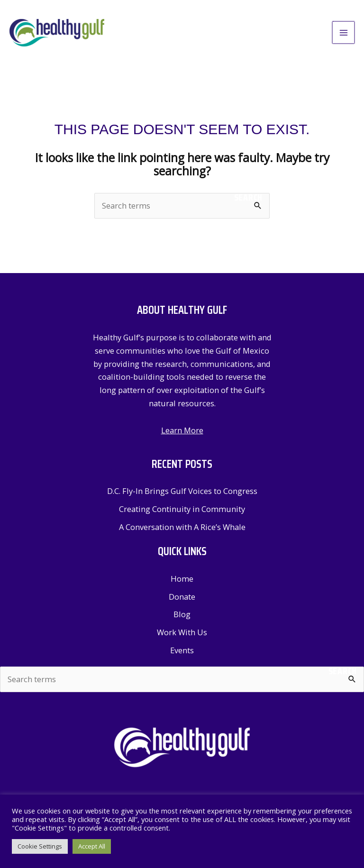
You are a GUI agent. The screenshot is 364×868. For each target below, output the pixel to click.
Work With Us (182, 634)
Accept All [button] (92, 846)
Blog (182, 616)
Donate (182, 598)
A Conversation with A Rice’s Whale (182, 528)
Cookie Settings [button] (40, 846)
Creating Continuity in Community (182, 510)
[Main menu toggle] (344, 33)
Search (248, 199)
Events (182, 652)
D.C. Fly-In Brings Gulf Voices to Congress (182, 492)
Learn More (182, 432)
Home (182, 580)
